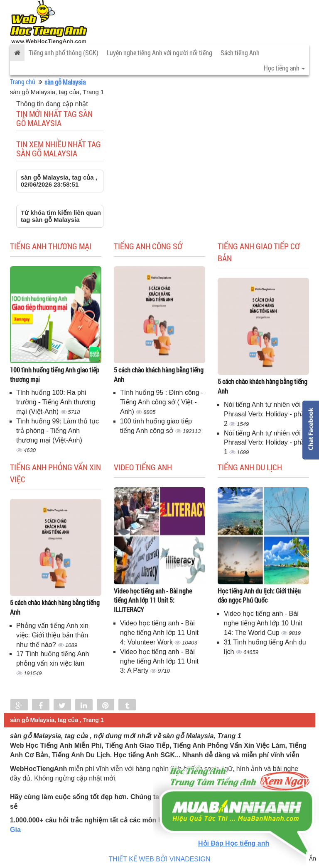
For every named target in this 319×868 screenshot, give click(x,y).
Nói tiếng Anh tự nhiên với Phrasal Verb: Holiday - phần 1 (266, 443)
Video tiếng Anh (143, 467)
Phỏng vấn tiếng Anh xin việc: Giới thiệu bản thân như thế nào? (52, 635)
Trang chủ (23, 81)
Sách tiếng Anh (240, 52)
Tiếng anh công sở (148, 246)
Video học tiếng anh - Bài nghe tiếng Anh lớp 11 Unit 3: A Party (159, 661)
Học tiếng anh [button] (284, 68)
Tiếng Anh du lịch (250, 467)
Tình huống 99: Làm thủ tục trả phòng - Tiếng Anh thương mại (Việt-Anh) (58, 431)
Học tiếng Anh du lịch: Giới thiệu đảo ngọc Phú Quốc (259, 596)
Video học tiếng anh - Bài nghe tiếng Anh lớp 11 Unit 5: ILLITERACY (153, 600)
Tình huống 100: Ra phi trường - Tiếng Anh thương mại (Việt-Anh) (56, 402)
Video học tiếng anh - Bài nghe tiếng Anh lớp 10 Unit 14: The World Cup (263, 623)
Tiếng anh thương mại (51, 246)
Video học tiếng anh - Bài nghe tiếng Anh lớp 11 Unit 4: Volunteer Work (159, 633)
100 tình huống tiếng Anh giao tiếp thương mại (55, 374)
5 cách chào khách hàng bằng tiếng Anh (159, 374)
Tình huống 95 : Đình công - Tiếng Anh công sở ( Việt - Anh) (162, 402)
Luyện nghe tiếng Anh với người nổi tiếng (159, 52)
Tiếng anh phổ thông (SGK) (64, 52)
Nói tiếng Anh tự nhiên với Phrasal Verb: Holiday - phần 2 (266, 414)
